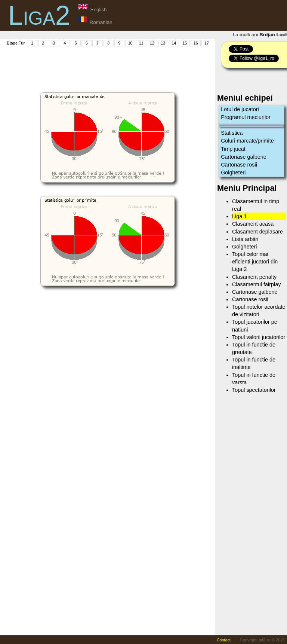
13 (163, 43)
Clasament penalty (254, 277)
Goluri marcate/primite (247, 141)
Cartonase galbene (244, 157)
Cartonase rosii (239, 165)
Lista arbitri (245, 239)
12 (152, 43)
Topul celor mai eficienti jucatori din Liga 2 (255, 262)
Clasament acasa (253, 224)
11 (141, 43)
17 (207, 43)
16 (196, 43)
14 (174, 43)
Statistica (232, 133)
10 (130, 43)
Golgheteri (233, 173)
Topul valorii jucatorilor (259, 337)
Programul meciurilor (246, 117)
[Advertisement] (142, 64)
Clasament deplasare (257, 232)
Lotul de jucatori (240, 109)
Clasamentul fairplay (256, 284)
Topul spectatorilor (254, 390)
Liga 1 (239, 216)
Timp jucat (233, 149)
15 (185, 43)
